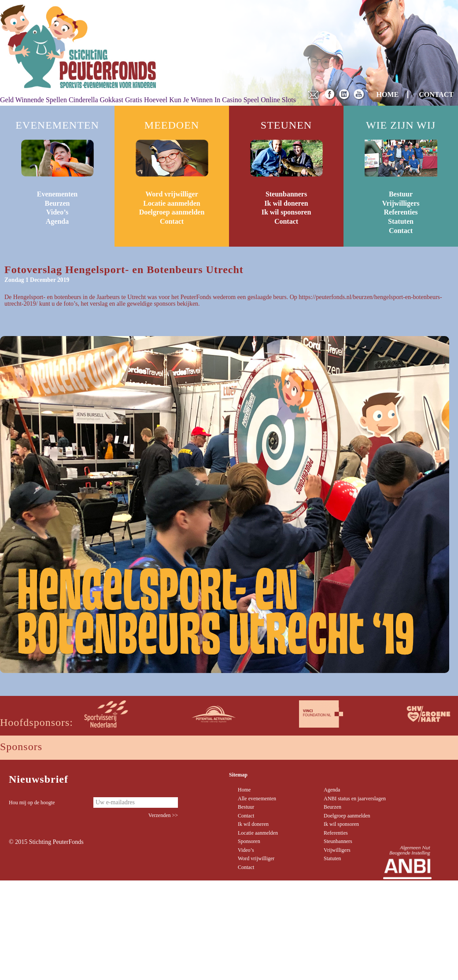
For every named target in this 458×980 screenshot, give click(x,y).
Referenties (401, 212)
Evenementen (57, 194)
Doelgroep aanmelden (172, 212)
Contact (172, 221)
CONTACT (436, 94)
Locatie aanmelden (172, 203)
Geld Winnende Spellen (33, 100)
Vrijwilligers (401, 203)
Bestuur (401, 194)
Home (244, 790)
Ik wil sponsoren (286, 212)
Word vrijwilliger (172, 194)
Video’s (57, 212)
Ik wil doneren (286, 203)
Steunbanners (286, 194)
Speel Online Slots (270, 100)
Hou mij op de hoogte (32, 802)
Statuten (401, 221)
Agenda (57, 221)
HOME (388, 94)
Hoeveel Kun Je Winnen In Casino (193, 100)
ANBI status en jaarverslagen (355, 799)
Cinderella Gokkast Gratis (105, 100)
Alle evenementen (257, 799)
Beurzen (57, 203)
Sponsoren (249, 841)
